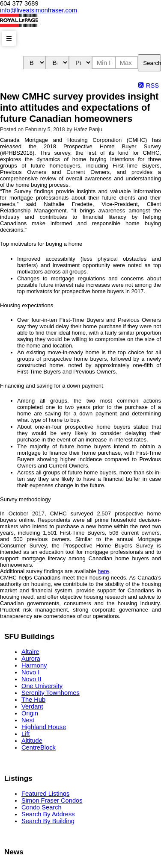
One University (42, 686)
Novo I (30, 672)
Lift (26, 734)
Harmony (34, 665)
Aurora (31, 659)
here (103, 571)
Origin (30, 713)
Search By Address (48, 814)
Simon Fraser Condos (52, 800)
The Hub (33, 700)
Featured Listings (45, 794)
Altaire (30, 652)
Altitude (32, 741)
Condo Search (42, 807)
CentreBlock (39, 747)
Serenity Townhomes (51, 693)
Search (152, 63)
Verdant (32, 706)
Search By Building (48, 821)
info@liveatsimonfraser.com (39, 10)
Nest (28, 720)
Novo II (31, 679)
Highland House (44, 727)
